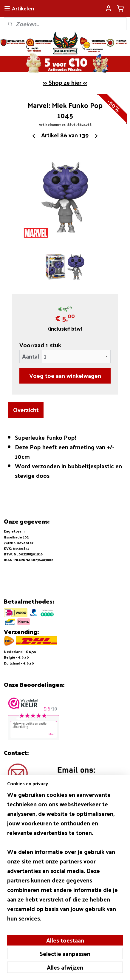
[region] (65, 859)
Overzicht (26, 410)
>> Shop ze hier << (65, 82)
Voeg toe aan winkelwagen (65, 376)
